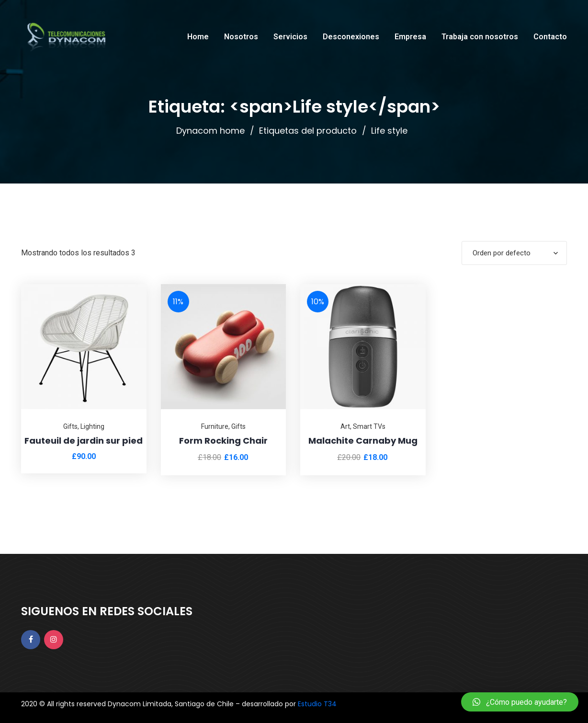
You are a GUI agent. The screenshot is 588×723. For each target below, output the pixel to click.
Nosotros (241, 37)
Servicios (290, 37)
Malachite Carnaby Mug (363, 441)
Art (345, 426)
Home (198, 37)
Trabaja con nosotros (480, 37)
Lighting (92, 426)
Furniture (215, 426)
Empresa (410, 37)
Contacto (550, 37)
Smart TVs (369, 426)
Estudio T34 (317, 704)
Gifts (70, 426)
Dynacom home (210, 131)
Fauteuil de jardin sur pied (84, 441)
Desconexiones (351, 37)
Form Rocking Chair (223, 441)
